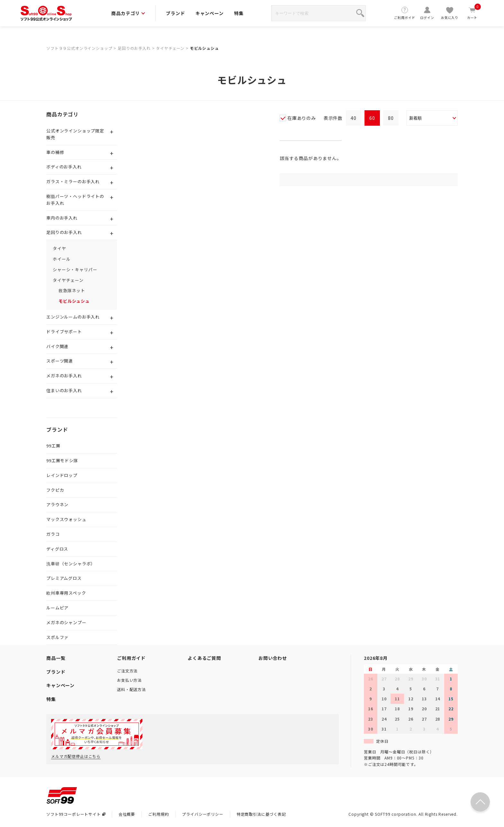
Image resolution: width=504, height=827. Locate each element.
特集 (239, 13)
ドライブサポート (64, 332)
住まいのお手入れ (64, 390)
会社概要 (127, 814)
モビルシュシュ (204, 48)
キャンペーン (210, 13)
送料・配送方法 (131, 689)
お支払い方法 (129, 680)
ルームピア (57, 608)
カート (472, 13)
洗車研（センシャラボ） (71, 564)
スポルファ (57, 637)
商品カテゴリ (128, 13)
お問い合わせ (273, 658)
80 (391, 118)
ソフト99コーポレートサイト (76, 814)
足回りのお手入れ (134, 48)
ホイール (62, 259)
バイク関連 (57, 346)
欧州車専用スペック (66, 593)
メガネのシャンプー (66, 622)
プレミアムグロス (64, 578)
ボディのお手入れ (64, 167)
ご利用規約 (158, 814)
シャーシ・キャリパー (75, 270)
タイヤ (59, 248)
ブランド (175, 13)
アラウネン (57, 504)
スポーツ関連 (60, 361)
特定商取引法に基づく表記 (261, 814)
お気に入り (450, 13)
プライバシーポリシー (203, 814)
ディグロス (57, 549)
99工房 (53, 446)
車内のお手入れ (62, 218)
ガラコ (53, 534)
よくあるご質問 (204, 658)
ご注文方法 (127, 671)
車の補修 (55, 152)
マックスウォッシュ (66, 519)
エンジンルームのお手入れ (73, 317)
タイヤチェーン (170, 48)
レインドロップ (62, 475)
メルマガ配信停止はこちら (76, 756)
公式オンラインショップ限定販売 (75, 134)
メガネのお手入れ (64, 376)
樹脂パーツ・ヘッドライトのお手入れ (75, 200)
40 (354, 118)
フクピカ (55, 490)
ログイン (427, 13)
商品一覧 (56, 658)
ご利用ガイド (405, 13)
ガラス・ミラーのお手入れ (73, 181)
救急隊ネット (72, 290)
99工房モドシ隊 (62, 460)
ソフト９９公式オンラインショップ (79, 48)
